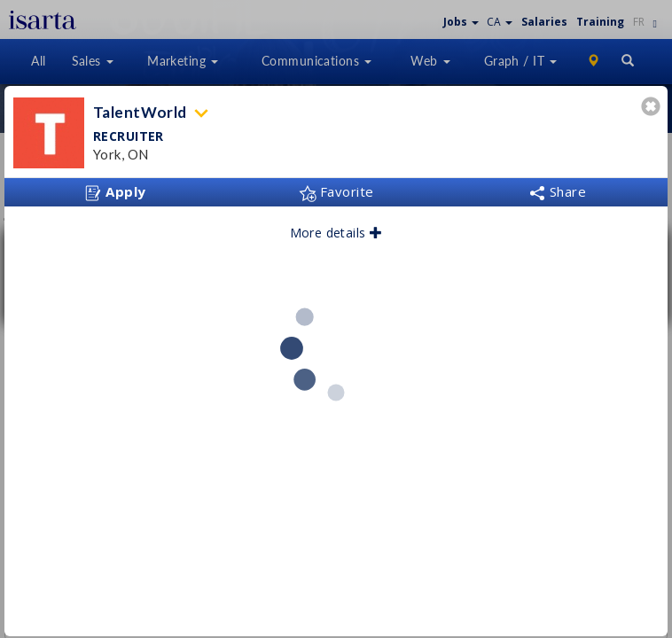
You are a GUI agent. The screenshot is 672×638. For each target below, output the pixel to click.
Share (558, 185)
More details (336, 226)
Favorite (336, 185)
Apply (115, 186)
